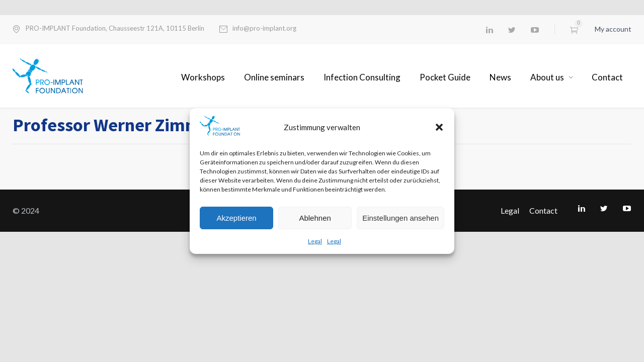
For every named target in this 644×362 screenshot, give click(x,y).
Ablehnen (315, 218)
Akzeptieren (236, 218)
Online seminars (274, 77)
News (500, 77)
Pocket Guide (445, 77)
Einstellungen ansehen (400, 218)
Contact (607, 77)
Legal (315, 241)
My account (613, 29)
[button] (439, 127)
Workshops (203, 77)
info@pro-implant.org (264, 28)
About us (547, 77)
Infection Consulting (362, 77)
